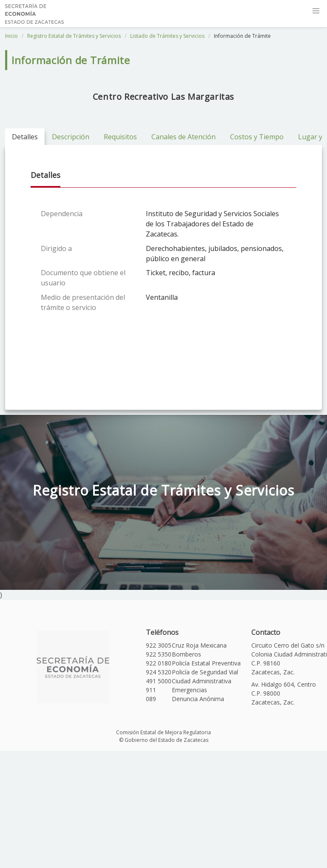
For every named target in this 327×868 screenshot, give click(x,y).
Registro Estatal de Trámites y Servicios (74, 36)
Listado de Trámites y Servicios (167, 36)
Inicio (11, 36)
